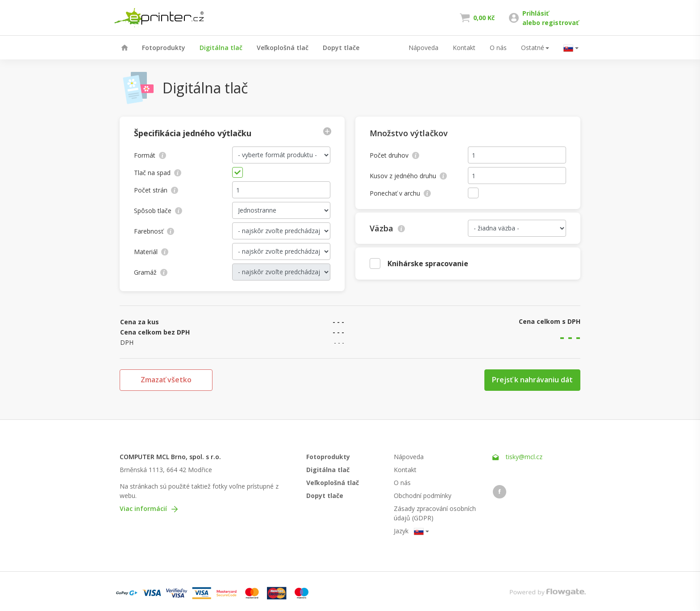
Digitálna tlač (221, 48)
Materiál (151, 252)
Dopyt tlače (341, 48)
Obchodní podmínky (423, 496)
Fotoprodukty (164, 48)
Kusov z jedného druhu (408, 176)
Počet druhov (394, 155)
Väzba (387, 228)
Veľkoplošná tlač (283, 48)
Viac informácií (149, 508)
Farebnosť (154, 231)
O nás (498, 48)
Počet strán (156, 190)
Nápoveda (423, 48)
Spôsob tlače (158, 211)
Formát (150, 155)
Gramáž (151, 272)
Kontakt (464, 48)
